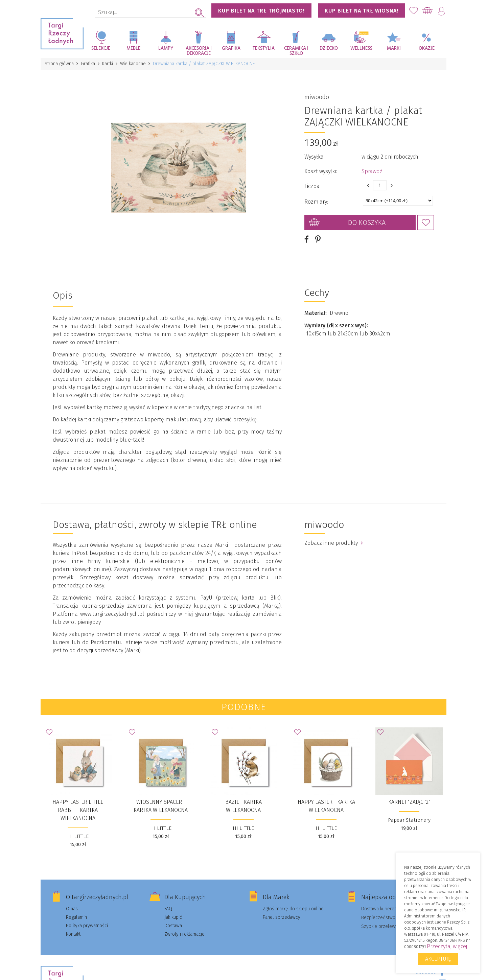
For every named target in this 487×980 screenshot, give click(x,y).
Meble (133, 48)
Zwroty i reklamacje (184, 934)
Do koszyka (367, 223)
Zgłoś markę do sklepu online (293, 909)
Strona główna (59, 64)
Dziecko (329, 48)
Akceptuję (438, 959)
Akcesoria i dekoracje (199, 51)
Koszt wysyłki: (321, 171)
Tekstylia (264, 48)
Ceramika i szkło (296, 51)
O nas (72, 909)
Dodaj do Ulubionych (426, 223)
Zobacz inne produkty (334, 543)
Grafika (231, 48)
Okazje (427, 48)
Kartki (108, 64)
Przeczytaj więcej (447, 946)
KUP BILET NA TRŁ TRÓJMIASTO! (261, 11)
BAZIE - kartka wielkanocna (243, 806)
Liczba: (312, 186)
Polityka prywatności (87, 926)
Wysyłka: (315, 157)
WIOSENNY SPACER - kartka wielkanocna (161, 806)
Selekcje (101, 48)
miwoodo (317, 97)
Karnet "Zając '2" (409, 802)
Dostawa (173, 926)
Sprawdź (372, 171)
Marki (394, 48)
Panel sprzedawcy (282, 917)
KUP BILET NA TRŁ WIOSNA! (362, 11)
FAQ (168, 909)
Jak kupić (173, 917)
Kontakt (73, 934)
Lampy (166, 48)
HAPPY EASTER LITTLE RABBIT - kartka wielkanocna (78, 810)
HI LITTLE (78, 836)
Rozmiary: (316, 202)
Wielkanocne (133, 64)
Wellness (361, 48)
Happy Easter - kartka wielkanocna (326, 806)
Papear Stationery (409, 820)
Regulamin (76, 917)
